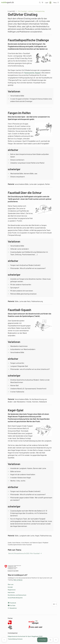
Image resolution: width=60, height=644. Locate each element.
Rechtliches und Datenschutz (17, 595)
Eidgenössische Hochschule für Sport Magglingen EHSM (25, 636)
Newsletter (12, 608)
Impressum (11, 592)
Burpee (39, 73)
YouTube (12, 605)
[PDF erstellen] (50, 640)
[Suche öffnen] (40, 3)
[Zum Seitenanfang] (4, 640)
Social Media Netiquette (15, 598)
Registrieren (12, 590)
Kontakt (10, 587)
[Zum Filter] (42, 3)
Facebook (12, 603)
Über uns (11, 584)
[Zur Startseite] (7, 3)
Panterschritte (30, 73)
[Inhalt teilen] (56, 640)
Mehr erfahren (18, 580)
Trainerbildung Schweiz (15, 639)
